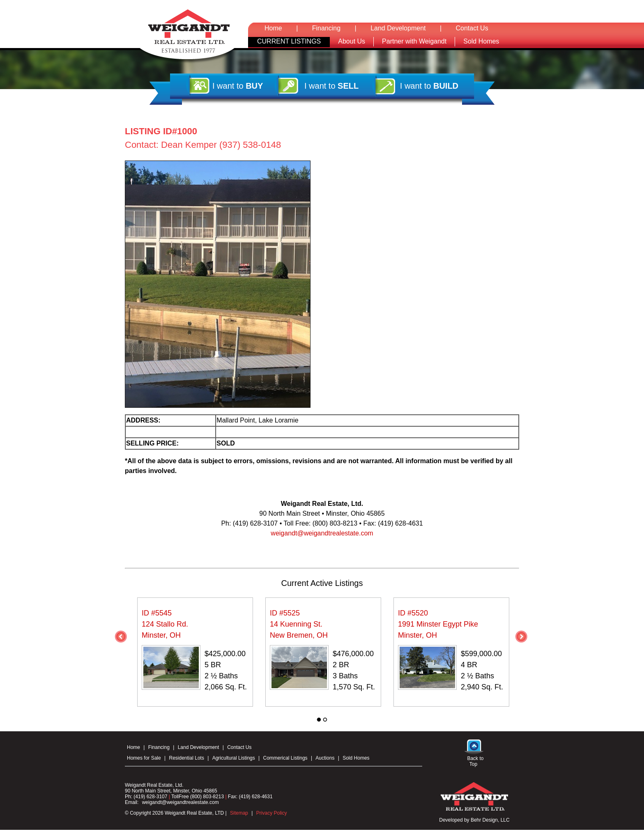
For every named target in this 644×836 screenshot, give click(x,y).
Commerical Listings (285, 758)
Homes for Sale (144, 758)
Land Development (398, 28)
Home (273, 28)
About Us (352, 41)
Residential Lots (187, 758)
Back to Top (475, 761)
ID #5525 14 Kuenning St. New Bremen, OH (299, 624)
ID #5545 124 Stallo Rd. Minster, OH (165, 624)
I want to (238, 86)
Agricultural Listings (234, 758)
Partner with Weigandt (414, 41)
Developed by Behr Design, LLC (474, 820)
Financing (326, 28)
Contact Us (472, 28)
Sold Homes (481, 41)
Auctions (325, 758)
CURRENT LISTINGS (289, 41)
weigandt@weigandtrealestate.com (322, 533)
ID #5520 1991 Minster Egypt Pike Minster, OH (438, 624)
